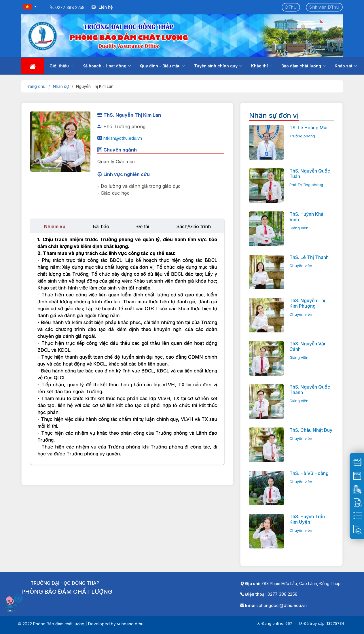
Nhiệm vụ (55, 226)
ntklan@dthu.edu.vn (123, 138)
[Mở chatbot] (14, 602)
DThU (291, 7)
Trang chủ (36, 86)
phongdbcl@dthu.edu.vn (283, 605)
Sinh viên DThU (324, 7)
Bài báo (101, 226)
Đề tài (143, 226)
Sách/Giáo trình (194, 226)
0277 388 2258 (283, 594)
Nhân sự (61, 86)
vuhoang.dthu (130, 624)
